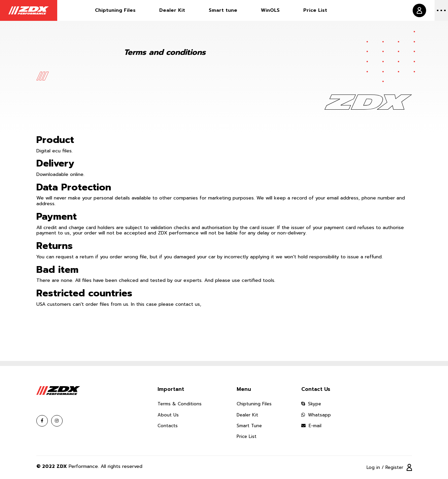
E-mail (311, 426)
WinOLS (270, 10)
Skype (311, 404)
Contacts (168, 426)
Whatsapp (316, 415)
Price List (315, 10)
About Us (168, 415)
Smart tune (223, 10)
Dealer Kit (172, 10)
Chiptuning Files (115, 10)
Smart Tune (249, 426)
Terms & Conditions (180, 404)
